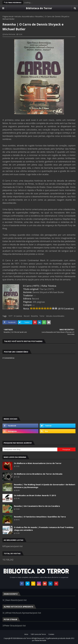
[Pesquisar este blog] (30, 449)
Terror (42, 316)
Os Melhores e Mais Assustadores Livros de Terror (38, 463)
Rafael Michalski (10, 34)
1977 (10, 316)
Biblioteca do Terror (39, 8)
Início (26, 634)
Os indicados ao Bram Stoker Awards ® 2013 (35, 495)
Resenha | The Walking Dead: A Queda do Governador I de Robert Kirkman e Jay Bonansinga (45, 486)
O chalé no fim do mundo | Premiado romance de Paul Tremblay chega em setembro (44, 529)
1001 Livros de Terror (38, 634)
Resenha (34, 316)
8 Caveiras (18, 316)
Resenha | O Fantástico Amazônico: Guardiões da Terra (40, 517)
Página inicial (8, 16)
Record (27, 316)
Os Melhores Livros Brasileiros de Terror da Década (38, 474)
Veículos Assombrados (24, 16)
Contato (51, 634)
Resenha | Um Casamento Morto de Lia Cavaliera (37, 506)
